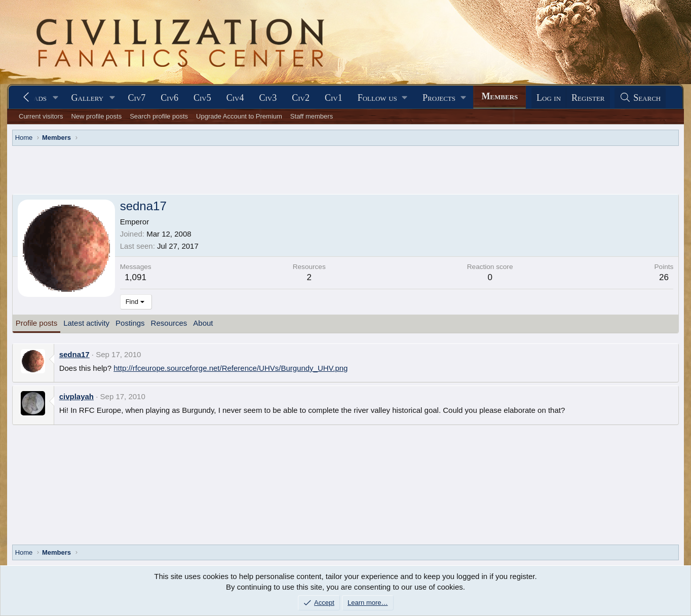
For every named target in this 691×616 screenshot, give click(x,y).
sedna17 (74, 354)
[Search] (640, 98)
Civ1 (334, 98)
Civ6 (169, 98)
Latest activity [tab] (86, 323)
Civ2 (301, 98)
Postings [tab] (130, 323)
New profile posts (96, 116)
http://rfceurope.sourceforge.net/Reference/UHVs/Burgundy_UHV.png (231, 368)
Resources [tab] (169, 323)
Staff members (312, 116)
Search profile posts (159, 116)
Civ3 (268, 98)
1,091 (136, 277)
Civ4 (235, 98)
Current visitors (41, 116)
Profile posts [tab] (37, 323)
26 (664, 277)
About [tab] (203, 323)
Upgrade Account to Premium (239, 116)
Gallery (88, 98)
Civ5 (202, 98)
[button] (56, 98)
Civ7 (137, 98)
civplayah (76, 396)
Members (500, 96)
